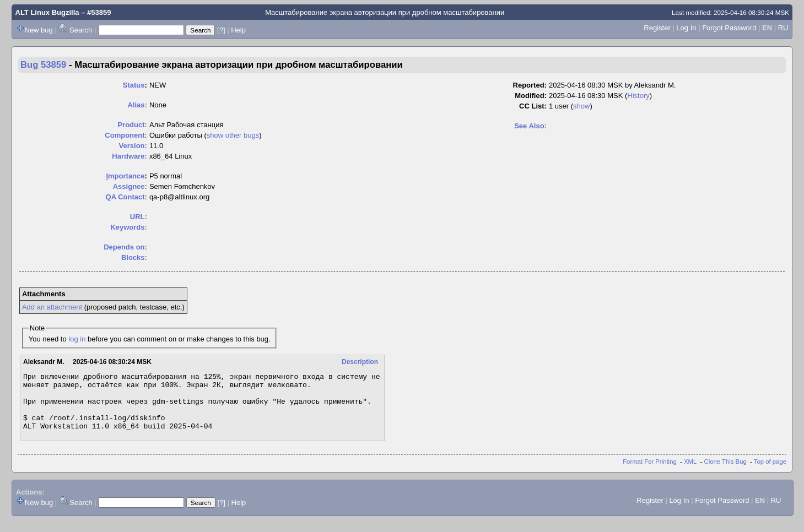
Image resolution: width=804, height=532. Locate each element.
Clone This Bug (725, 473)
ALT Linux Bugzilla (47, 12)
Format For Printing (650, 473)
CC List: (533, 106)
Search (81, 30)
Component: (126, 135)
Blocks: (134, 257)
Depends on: (125, 247)
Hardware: (129, 156)
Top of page (770, 473)
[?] (221, 30)
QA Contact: (126, 197)
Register (657, 28)
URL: (139, 217)
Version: (133, 146)
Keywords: (128, 227)
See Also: (530, 126)
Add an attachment (52, 307)
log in (77, 339)
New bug (39, 30)
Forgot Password (729, 28)
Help (238, 30)
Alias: (137, 105)
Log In (686, 28)
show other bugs (233, 135)
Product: (132, 125)
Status (134, 85)
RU (783, 28)
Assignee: (130, 186)
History (638, 96)
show (581, 106)
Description (360, 362)
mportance (125, 176)
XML (690, 473)
